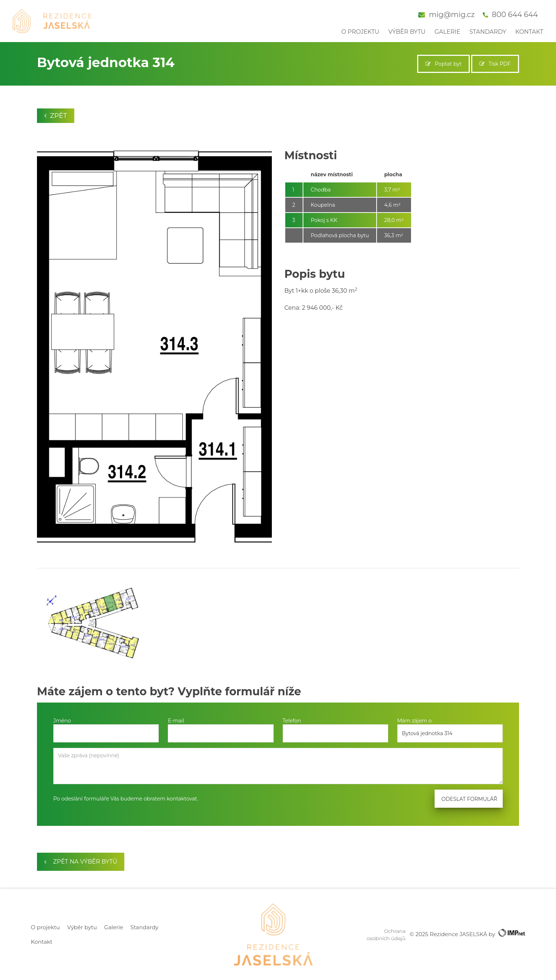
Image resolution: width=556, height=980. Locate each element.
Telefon (292, 721)
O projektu (360, 32)
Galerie (447, 32)
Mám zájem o (414, 721)
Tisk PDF (495, 64)
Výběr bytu (407, 32)
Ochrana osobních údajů (386, 935)
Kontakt (529, 32)
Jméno (62, 721)
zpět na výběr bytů (81, 862)
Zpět (56, 116)
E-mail (176, 721)
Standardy (488, 32)
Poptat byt (443, 64)
